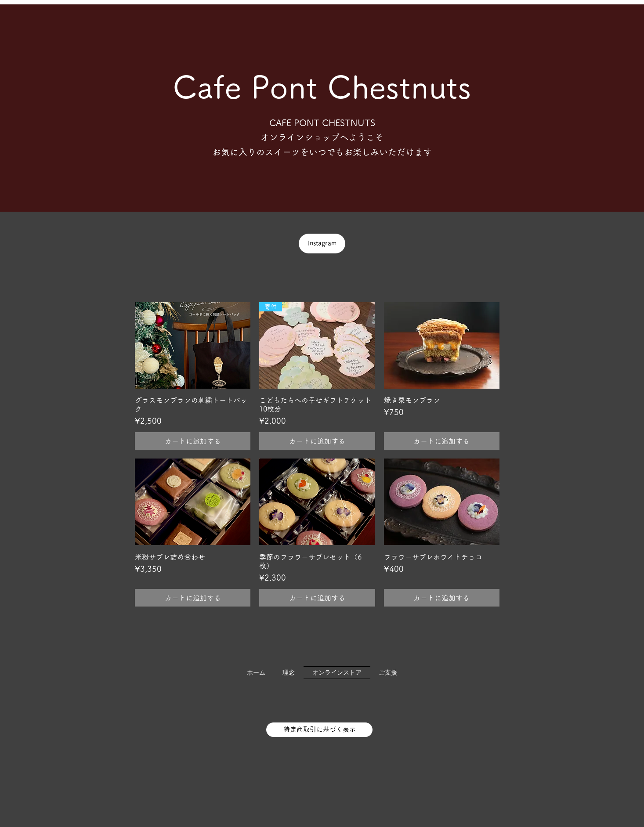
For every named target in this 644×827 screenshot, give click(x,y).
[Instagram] (322, 244)
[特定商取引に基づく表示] (319, 730)
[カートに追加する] (193, 441)
